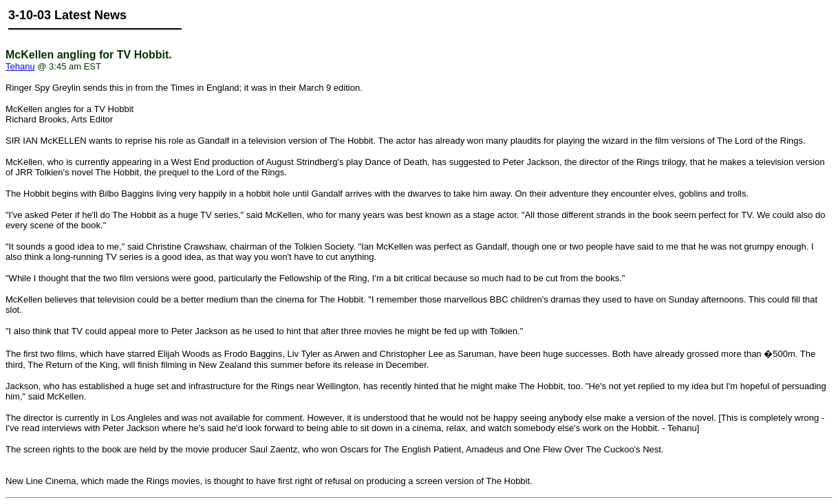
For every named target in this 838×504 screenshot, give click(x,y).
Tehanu (20, 66)
